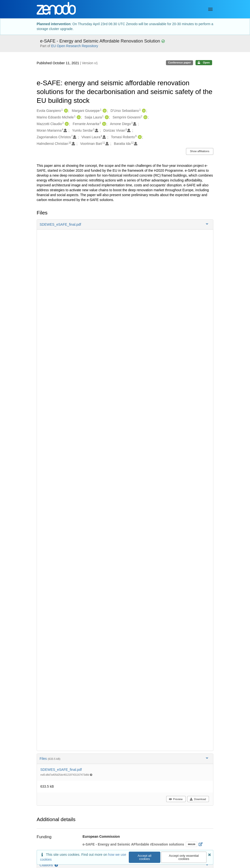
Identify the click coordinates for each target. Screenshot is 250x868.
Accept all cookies (144, 857)
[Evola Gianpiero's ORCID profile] (65, 111)
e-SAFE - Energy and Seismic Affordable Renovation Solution (101, 41)
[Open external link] (202, 844)
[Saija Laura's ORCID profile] (106, 117)
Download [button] (198, 799)
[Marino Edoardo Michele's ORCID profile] (78, 117)
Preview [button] (176, 799)
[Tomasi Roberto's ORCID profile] (139, 137)
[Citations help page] (57, 865)
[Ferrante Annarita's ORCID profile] (103, 124)
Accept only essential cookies (184, 857)
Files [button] (124, 758)
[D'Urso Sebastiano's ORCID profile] (143, 111)
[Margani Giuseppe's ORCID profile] (104, 111)
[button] (125, 224)
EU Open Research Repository (75, 46)
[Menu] (210, 9)
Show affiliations (200, 151)
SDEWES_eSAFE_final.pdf (61, 770)
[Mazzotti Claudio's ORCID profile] (66, 124)
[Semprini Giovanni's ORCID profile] (145, 117)
